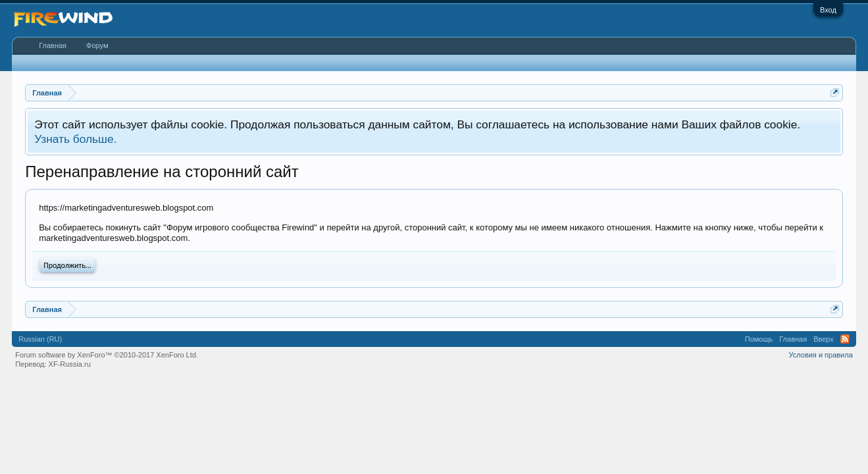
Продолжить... (67, 265)
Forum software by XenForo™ (107, 355)
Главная (53, 45)
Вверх (824, 339)
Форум (97, 45)
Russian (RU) (40, 339)
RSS (845, 339)
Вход (828, 10)
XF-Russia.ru (70, 364)
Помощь (759, 339)
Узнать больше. (75, 139)
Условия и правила (820, 355)
